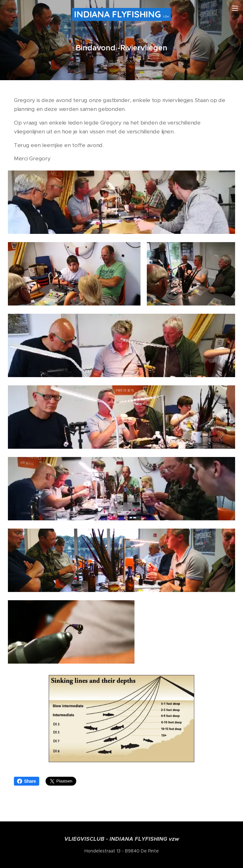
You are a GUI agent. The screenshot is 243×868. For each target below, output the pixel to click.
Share (27, 781)
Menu (235, 8)
